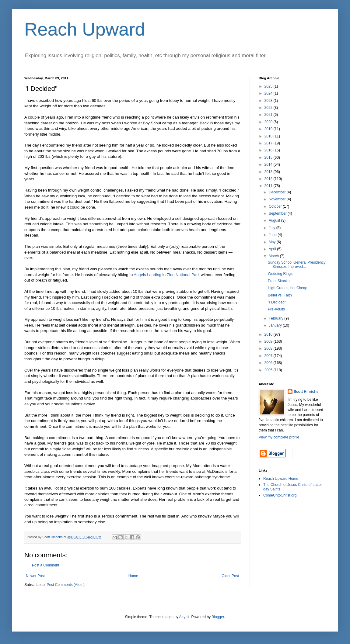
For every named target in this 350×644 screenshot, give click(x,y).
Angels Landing (147, 275)
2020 (269, 122)
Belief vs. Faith (280, 295)
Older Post (230, 576)
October (276, 206)
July (273, 228)
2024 (269, 93)
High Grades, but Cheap (287, 288)
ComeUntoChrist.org (280, 495)
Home (133, 576)
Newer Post (35, 576)
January (276, 325)
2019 (269, 129)
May (273, 242)
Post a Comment (45, 565)
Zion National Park (183, 275)
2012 (269, 179)
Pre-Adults (276, 309)
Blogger (218, 617)
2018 (269, 136)
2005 (269, 370)
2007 (269, 356)
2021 (269, 115)
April (273, 249)
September (278, 213)
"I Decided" (277, 302)
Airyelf (184, 617)
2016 (269, 150)
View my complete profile (279, 437)
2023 (269, 101)
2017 (269, 143)
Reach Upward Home (281, 479)
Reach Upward (85, 29)
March (274, 256)
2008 (269, 348)
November (278, 199)
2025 (269, 86)
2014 (269, 164)
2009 (269, 341)
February (276, 318)
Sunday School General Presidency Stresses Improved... (297, 265)
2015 (269, 158)
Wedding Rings (280, 274)
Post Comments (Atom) (66, 585)
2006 (269, 363)
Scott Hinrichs (306, 392)
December (278, 192)
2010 (269, 334)
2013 (269, 172)
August (275, 220)
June (273, 235)
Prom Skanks (279, 281)
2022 (269, 108)
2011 (269, 186)
